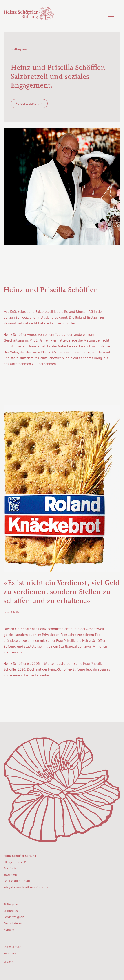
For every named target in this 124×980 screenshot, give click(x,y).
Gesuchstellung (14, 924)
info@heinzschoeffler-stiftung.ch (26, 888)
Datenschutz (12, 947)
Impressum (11, 953)
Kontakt (9, 930)
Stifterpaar (11, 905)
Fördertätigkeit (27, 104)
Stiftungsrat (12, 911)
